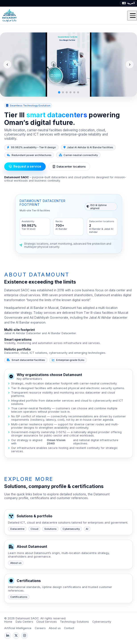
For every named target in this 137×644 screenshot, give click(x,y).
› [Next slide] (130, 64)
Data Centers (24, 622)
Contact (69, 628)
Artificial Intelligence (18, 628)
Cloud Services (47, 622)
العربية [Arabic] (128, 3)
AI (87, 529)
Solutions (50, 529)
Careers (40, 628)
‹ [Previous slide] (7, 64)
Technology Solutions (74, 622)
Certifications (19, 597)
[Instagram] (25, 636)
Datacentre (17, 529)
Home (8, 622)
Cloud (34, 529)
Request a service (25, 166)
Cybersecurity (71, 529)
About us (16, 563)
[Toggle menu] (132, 16)
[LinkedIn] (8, 636)
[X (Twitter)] (16, 636)
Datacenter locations (69, 166)
